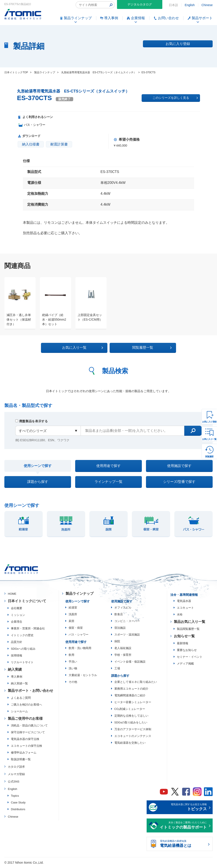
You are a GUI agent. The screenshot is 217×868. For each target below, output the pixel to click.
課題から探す (38, 482)
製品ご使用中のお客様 (25, 719)
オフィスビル (123, 608)
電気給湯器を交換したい (130, 743)
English (190, 5)
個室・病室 (76, 628)
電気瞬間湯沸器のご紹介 (130, 696)
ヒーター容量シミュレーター (133, 703)
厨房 (71, 622)
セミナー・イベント (190, 657)
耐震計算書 (59, 144)
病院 (117, 642)
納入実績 (15, 670)
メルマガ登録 (16, 775)
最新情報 (183, 644)
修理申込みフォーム (24, 753)
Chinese (207, 5)
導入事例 (17, 677)
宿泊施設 (120, 628)
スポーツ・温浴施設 (127, 635)
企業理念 (17, 622)
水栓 (180, 615)
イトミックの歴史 (22, 636)
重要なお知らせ (187, 651)
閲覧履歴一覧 (146, 348)
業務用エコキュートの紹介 (131, 689)
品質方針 (17, 643)
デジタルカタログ (140, 4)
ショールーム (19, 712)
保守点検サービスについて (28, 733)
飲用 (71, 655)
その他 (73, 683)
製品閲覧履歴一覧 (188, 630)
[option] (18, 303)
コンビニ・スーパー (127, 622)
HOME (12, 595)
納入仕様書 (31, 144)
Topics (15, 796)
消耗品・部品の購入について (29, 726)
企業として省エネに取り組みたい (136, 683)
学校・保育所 (123, 655)
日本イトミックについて (27, 602)
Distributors (18, 810)
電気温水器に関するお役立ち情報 (183, 808)
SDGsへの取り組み (23, 649)
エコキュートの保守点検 (26, 747)
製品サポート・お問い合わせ (31, 691)
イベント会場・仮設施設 (130, 662)
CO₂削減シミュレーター (130, 710)
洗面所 (73, 615)
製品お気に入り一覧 (190, 623)
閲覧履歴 (209, 457)
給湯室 (73, 608)
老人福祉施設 (123, 649)
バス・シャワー (79, 635)
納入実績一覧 (19, 684)
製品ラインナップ (80, 594)
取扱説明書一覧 (21, 760)
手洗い (73, 662)
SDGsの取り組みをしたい (131, 723)
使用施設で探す (179, 466)
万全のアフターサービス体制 (133, 730)
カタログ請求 (16, 768)
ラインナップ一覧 (108, 482)
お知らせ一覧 (184, 637)
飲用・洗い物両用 (80, 649)
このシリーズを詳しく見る (175, 98)
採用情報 (17, 656)
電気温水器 (184, 602)
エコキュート (185, 609)
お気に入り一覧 (209, 439)
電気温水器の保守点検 (25, 740)
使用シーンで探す (38, 466)
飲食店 (119, 615)
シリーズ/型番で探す (179, 482)
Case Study (18, 803)
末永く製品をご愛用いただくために (183, 827)
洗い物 (73, 669)
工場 (117, 669)
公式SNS (14, 782)
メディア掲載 (185, 664)
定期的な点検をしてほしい (131, 716)
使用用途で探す (108, 466)
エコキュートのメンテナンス (133, 737)
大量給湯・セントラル (83, 676)
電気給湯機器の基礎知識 (183, 845)
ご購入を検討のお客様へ (26, 705)
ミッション (18, 616)
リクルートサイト (22, 663)
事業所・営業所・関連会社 (28, 629)
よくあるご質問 (21, 698)
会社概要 (17, 609)
